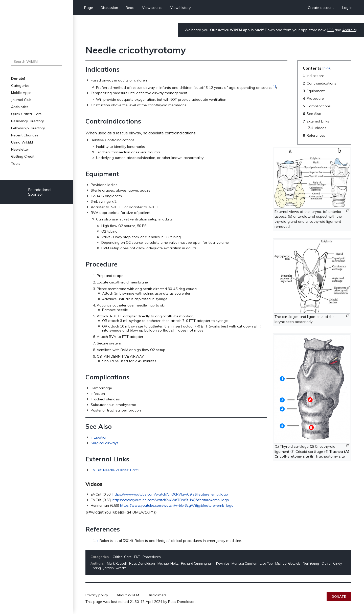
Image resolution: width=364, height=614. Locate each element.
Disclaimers (157, 595)
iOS (331, 30)
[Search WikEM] (37, 62)
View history (180, 8)
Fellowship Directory (28, 128)
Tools (16, 163)
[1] (274, 86)
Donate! (18, 78)
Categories (20, 86)
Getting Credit (23, 156)
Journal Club (21, 100)
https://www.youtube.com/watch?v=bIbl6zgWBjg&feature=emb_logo (177, 505)
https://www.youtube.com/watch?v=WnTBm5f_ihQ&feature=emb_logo (171, 500)
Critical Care (122, 557)
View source (152, 8)
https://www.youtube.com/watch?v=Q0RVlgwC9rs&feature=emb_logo (170, 494)
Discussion (109, 8)
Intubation (99, 437)
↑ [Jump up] (98, 541)
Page (89, 8)
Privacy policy (97, 595)
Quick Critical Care (26, 114)
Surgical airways (105, 443)
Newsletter (20, 149)
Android (349, 30)
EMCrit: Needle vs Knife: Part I (115, 470)
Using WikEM (22, 142)
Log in (347, 8)
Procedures (152, 557)
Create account (321, 8)
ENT (137, 557)
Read (130, 8)
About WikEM (128, 595)
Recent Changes (25, 135)
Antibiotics (20, 107)
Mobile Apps (21, 93)
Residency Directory (27, 121)
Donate (339, 597)
